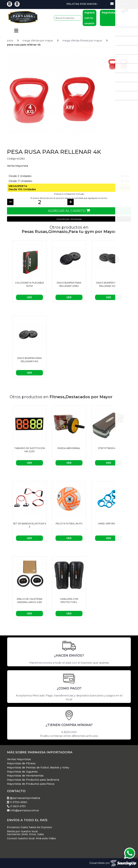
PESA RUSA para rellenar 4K (24, 44)
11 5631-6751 (16, 806)
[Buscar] (68, 18)
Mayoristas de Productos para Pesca (31, 784)
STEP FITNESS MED (109, 448)
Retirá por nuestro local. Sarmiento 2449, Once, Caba (25, 833)
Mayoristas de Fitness (21, 763)
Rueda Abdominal (69, 448)
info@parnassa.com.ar (23, 810)
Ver (29, 297)
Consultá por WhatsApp (69, 219)
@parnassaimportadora (24, 798)
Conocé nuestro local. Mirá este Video (31, 838)
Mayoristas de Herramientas (25, 775)
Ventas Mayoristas (19, 759)
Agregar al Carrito (69, 210)
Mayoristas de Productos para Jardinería (33, 779)
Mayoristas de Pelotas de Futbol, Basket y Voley (38, 767)
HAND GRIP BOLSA (109, 523)
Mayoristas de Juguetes (22, 771)
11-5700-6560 (17, 802)
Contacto (118, 4)
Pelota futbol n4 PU (69, 523)
